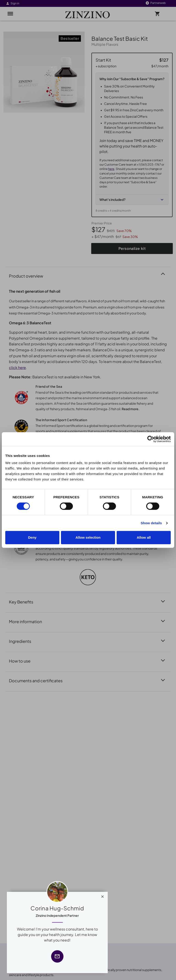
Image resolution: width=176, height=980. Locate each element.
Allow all (144, 537)
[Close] (103, 895)
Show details (151, 523)
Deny (32, 537)
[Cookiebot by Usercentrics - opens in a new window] (151, 439)
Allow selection (88, 537)
